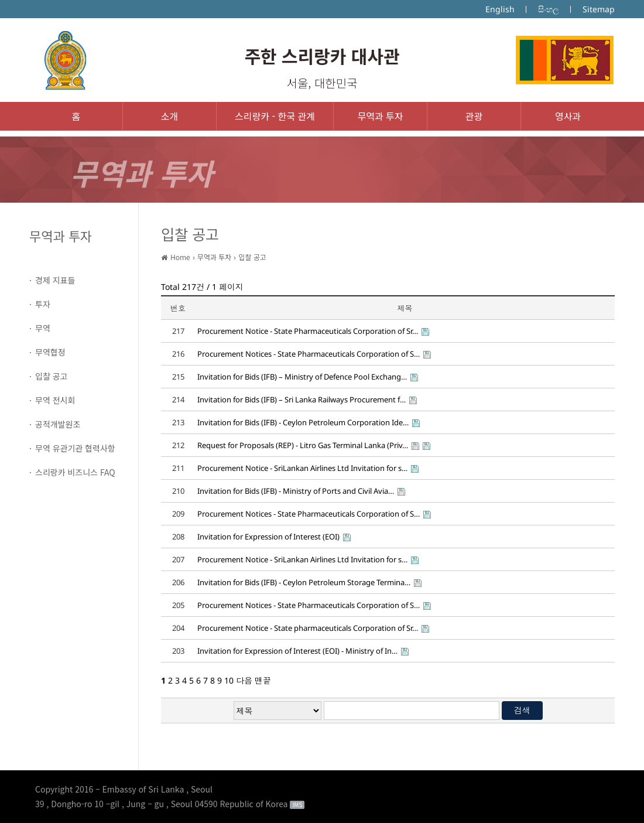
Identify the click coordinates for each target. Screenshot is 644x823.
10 (229, 680)
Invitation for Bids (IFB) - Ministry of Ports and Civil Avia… (296, 491)
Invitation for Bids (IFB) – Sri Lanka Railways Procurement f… (302, 399)
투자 (43, 304)
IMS (297, 805)
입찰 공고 (51, 376)
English (500, 9)
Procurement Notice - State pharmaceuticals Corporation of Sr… (308, 628)
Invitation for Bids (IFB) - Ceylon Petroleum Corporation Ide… (303, 422)
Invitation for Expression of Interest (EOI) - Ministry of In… (297, 651)
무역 (43, 328)
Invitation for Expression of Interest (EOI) (268, 537)
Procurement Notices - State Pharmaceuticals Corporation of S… (309, 354)
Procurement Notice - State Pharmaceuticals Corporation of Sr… (308, 331)
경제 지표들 (55, 280)
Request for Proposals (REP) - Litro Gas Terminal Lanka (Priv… (303, 445)
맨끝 (263, 680)
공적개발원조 (58, 424)
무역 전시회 (55, 400)
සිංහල (549, 9)
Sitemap (599, 9)
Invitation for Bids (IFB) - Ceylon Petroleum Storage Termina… (304, 582)
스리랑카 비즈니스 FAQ (75, 472)
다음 (244, 680)
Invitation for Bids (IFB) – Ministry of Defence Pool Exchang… (302, 377)
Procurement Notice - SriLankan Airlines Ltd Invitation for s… (302, 468)
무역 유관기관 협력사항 (75, 448)
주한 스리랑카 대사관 (322, 56)
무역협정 (50, 352)
